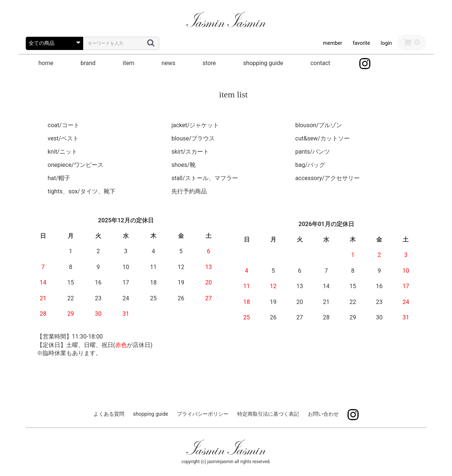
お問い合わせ (323, 414)
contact (320, 63)
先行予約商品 (189, 191)
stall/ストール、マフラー (205, 178)
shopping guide (263, 63)
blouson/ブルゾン (319, 125)
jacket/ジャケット (195, 125)
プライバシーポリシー (203, 414)
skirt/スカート (190, 152)
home (46, 63)
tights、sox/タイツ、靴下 (82, 191)
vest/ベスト (63, 138)
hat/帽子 (59, 178)
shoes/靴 (184, 165)
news (168, 63)
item (129, 63)
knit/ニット (63, 152)
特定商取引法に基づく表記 (268, 414)
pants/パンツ (313, 152)
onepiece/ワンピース (76, 165)
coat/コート (64, 125)
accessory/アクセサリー (328, 178)
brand (88, 63)
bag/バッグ (310, 165)
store (209, 63)
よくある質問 (109, 414)
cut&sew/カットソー (323, 138)
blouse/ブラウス (193, 138)
